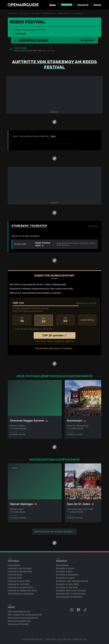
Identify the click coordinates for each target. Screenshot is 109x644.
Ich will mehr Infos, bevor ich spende (54, 348)
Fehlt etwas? (93, 226)
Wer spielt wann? (31, 40)
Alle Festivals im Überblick (21, 593)
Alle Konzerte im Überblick (69, 596)
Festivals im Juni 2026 (19, 580)
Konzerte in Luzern (65, 577)
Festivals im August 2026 (20, 587)
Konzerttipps (62, 564)
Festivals (25, 13)
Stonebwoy (78, 13)
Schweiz (36, 13)
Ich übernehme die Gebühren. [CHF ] (34, 328)
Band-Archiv (64, 13)
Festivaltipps (14, 564)
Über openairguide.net (19, 611)
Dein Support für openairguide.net (25, 614)
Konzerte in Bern (64, 571)
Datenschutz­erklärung (19, 620)
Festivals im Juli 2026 (19, 583)
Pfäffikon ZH (21, 34)
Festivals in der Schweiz (20, 568)
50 (65, 320)
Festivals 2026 (15, 574)
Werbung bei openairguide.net (23, 617)
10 (22, 320)
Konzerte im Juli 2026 (67, 587)
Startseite (13, 13)
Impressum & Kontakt (18, 623)
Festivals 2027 (15, 577)
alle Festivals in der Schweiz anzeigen (54, 531)
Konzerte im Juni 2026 (67, 583)
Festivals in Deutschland (20, 571)
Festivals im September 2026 (22, 590)
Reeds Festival (49, 13)
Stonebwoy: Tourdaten (29, 226)
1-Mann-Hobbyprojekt (55, 284)
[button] (88, 40)
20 (44, 320)
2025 (53, 136)
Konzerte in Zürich (65, 568)
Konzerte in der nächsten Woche (72, 580)
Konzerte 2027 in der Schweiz (71, 593)
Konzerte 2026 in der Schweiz (71, 590)
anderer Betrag (87, 320)
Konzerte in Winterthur (67, 574)
